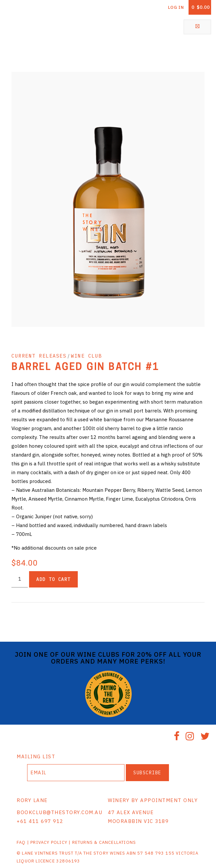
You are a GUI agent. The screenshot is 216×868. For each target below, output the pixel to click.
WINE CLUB (86, 356)
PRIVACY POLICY (49, 842)
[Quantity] (20, 579)
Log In (176, 7)
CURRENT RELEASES (39, 356)
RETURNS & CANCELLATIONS (104, 842)
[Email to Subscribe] (76, 773)
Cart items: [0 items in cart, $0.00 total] (200, 7)
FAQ (21, 842)
